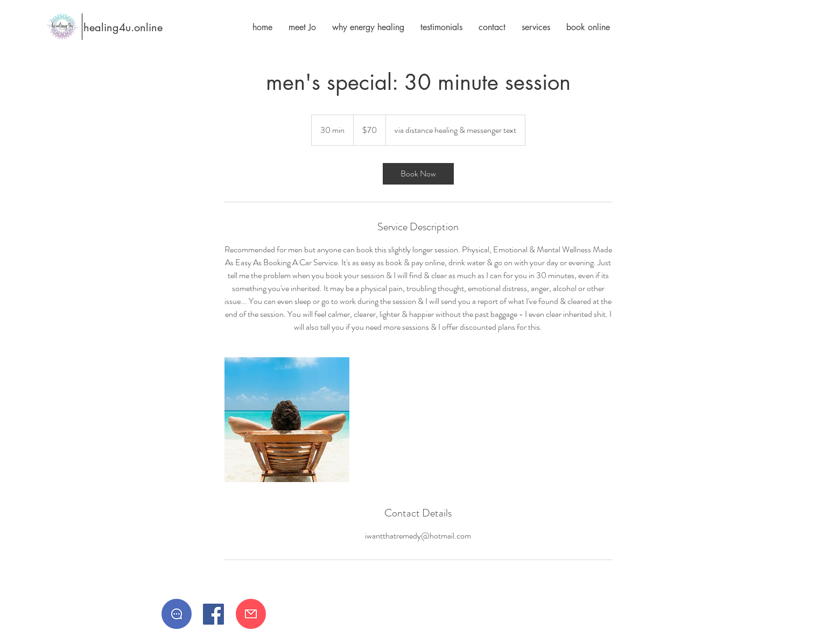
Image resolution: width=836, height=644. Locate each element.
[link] (418, 174)
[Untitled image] (287, 420)
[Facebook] (213, 614)
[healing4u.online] (115, 27)
